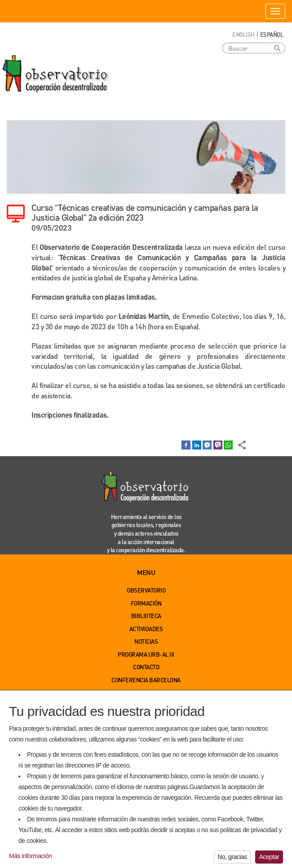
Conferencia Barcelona (146, 680)
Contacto (146, 667)
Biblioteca (146, 616)
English (243, 34)
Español (272, 34)
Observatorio (146, 590)
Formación (146, 603)
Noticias (146, 641)
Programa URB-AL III (146, 654)
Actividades (146, 629)
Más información (30, 861)
